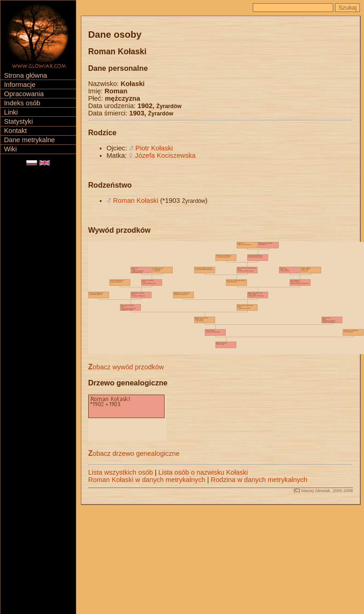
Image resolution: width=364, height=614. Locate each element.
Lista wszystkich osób (121, 472)
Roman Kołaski (136, 201)
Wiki (11, 149)
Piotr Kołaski (154, 148)
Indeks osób (22, 103)
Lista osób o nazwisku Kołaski (203, 472)
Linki (11, 112)
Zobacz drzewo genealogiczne (134, 453)
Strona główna (26, 75)
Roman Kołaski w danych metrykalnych (147, 480)
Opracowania (24, 94)
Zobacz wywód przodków (126, 367)
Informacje (20, 85)
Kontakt (16, 131)
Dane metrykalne (30, 140)
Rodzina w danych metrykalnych (259, 480)
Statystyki (19, 121)
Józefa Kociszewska (165, 155)
